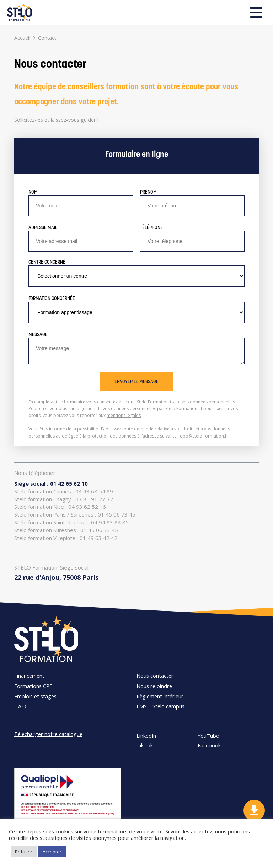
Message (38, 335)
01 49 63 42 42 (66, 538)
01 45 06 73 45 (75, 515)
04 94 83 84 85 (71, 522)
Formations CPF (33, 686)
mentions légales (124, 415)
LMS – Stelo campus (160, 706)
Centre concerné (47, 262)
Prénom (148, 192)
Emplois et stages (35, 696)
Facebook (209, 745)
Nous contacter (155, 676)
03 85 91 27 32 (64, 499)
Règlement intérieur (160, 696)
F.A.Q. (21, 706)
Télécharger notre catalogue (48, 734)
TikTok (145, 745)
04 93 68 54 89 (64, 491)
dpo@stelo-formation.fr (204, 436)
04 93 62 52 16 (60, 507)
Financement (29, 676)
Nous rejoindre (154, 686)
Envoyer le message (136, 382)
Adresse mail (43, 228)
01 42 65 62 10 (51, 484)
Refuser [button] (24, 852)
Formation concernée (52, 299)
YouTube (208, 736)
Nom (33, 192)
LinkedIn (146, 736)
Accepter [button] (52, 852)
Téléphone (151, 228)
